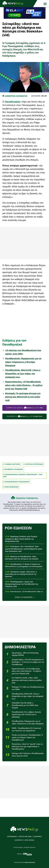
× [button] (44, 8)
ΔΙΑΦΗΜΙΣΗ (38, 837)
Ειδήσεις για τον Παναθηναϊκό (14, 342)
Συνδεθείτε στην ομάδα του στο (25, 408)
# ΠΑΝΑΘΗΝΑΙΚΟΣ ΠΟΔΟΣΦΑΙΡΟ (16, 482)
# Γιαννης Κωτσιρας (12, 464)
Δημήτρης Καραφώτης (27, 498)
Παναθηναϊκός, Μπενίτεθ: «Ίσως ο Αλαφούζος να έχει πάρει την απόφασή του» (23, 374)
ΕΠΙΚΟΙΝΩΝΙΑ (12, 837)
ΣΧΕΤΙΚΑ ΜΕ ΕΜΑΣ (25, 837)
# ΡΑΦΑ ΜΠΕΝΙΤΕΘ (11, 487)
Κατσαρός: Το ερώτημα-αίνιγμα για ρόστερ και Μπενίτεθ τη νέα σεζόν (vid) (23, 397)
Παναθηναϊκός (13, 102)
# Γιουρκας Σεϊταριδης (33, 464)
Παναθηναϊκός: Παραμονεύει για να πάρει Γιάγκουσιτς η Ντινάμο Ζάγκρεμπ (23, 362)
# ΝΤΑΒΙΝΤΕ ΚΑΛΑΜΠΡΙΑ (13, 469)
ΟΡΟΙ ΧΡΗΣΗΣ (29, 840)
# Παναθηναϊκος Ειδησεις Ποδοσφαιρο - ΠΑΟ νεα (23, 476)
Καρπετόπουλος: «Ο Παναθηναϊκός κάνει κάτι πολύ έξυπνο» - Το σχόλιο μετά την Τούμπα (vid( (24, 385)
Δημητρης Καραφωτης (16, 96)
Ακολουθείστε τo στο (24, 416)
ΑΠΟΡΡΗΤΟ (19, 840)
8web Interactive (30, 863)
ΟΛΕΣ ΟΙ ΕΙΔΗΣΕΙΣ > (24, 597)
